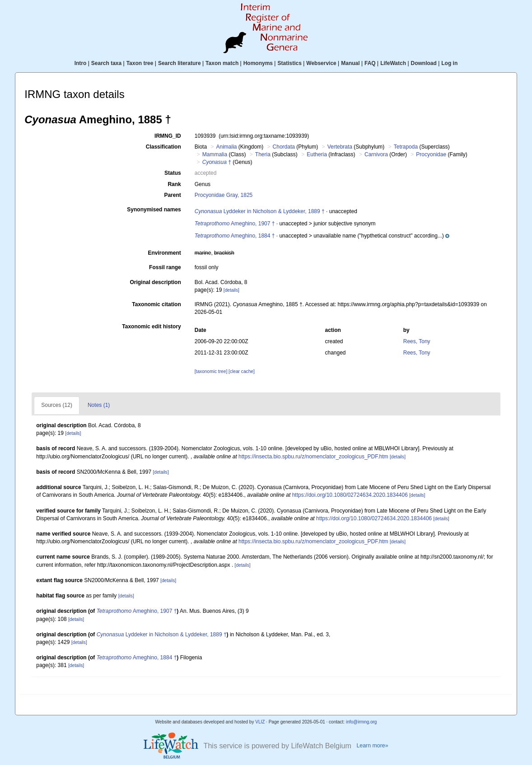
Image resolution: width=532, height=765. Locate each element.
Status (173, 173)
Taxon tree (140, 63)
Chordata (284, 147)
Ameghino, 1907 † (235, 224)
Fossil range (165, 267)
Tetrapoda (406, 147)
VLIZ (260, 722)
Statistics (289, 63)
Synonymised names (154, 210)
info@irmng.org (362, 722)
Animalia (226, 147)
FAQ (370, 63)
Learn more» (372, 746)
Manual (350, 63)
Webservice (321, 63)
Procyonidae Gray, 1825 (224, 195)
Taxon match (222, 63)
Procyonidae (431, 154)
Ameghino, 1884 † (235, 236)
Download (424, 63)
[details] (231, 290)
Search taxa (106, 63)
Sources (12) (57, 405)
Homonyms (258, 63)
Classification (163, 147)
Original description (155, 282)
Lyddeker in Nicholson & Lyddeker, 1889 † (260, 211)
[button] (402, 236)
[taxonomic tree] (211, 371)
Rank (174, 184)
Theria (263, 154)
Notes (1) (99, 405)
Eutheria (317, 154)
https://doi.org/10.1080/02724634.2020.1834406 (350, 495)
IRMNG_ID (168, 136)
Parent (172, 195)
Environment (164, 253)
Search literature (180, 63)
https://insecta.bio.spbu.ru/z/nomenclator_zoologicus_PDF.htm (313, 457)
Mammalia (215, 154)
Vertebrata (340, 147)
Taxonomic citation (156, 304)
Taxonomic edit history (151, 327)
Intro (81, 63)
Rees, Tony (417, 341)
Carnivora (376, 154)
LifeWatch (393, 63)
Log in (449, 63)
